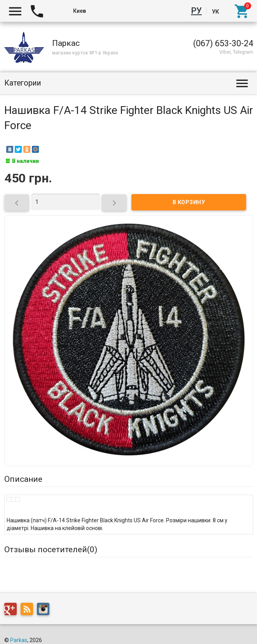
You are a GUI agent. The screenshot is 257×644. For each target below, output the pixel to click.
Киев (80, 11)
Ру (198, 11)
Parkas (19, 640)
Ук (215, 11)
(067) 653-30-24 (223, 43)
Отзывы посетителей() (51, 549)
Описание (23, 479)
